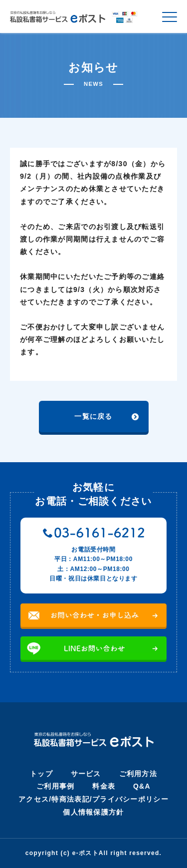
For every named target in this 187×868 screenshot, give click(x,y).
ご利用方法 (138, 774)
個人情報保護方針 (93, 812)
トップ (41, 774)
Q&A (142, 786)
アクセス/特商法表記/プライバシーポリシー (93, 799)
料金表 (104, 786)
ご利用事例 (55, 786)
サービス (86, 774)
